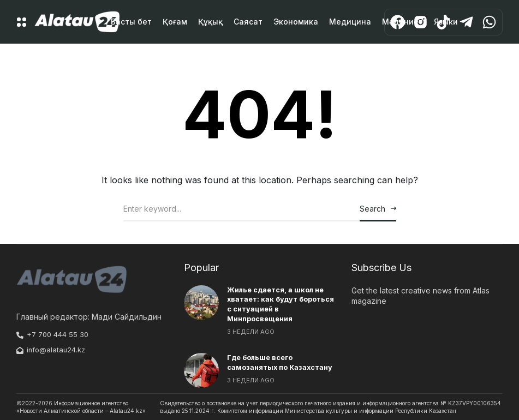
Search (372, 209)
